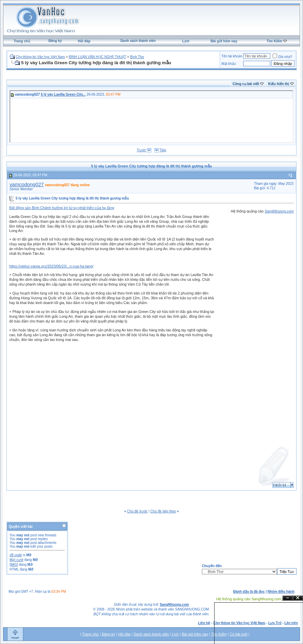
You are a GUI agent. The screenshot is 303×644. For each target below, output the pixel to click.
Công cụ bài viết (246, 84)
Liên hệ (204, 623)
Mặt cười (16, 560)
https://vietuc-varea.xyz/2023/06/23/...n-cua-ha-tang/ (51, 266)
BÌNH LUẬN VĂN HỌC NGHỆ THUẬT (98, 57)
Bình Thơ (137, 57)
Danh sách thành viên (138, 41)
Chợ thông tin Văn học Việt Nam (40, 57)
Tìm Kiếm (274, 41)
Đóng (298, 598)
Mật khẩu (229, 64)
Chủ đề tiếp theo (163, 511)
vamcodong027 (27, 184)
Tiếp (163, 150)
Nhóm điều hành (281, 592)
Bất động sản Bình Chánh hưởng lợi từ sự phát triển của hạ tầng (62, 208)
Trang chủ (22, 41)
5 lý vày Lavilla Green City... (63, 94)
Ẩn (288, 598)
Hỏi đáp (84, 41)
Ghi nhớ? (282, 57)
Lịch (186, 41)
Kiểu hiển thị (279, 84)
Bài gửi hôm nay (224, 41)
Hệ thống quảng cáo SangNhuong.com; (249, 599)
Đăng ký (55, 41)
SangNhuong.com (279, 211)
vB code (16, 555)
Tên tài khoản (232, 56)
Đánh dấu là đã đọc (249, 592)
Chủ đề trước (137, 511)
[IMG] (14, 565)
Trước (141, 150)
